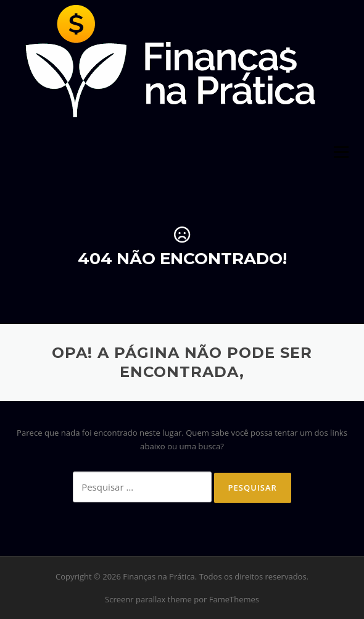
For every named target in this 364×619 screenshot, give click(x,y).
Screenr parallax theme (148, 599)
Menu (341, 152)
